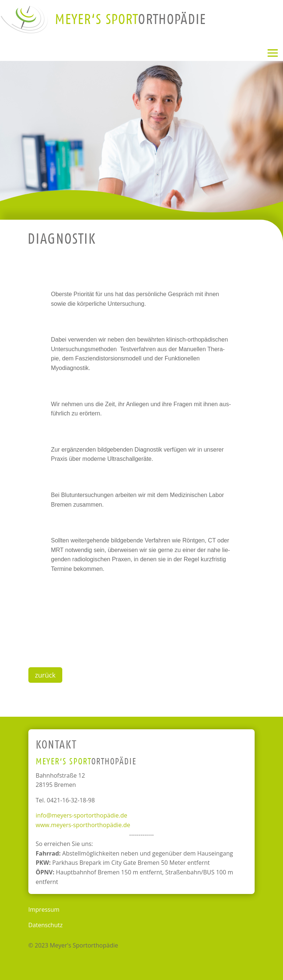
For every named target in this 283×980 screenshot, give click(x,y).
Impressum (44, 909)
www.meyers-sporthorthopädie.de (83, 825)
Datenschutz (46, 925)
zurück (45, 675)
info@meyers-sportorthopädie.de (81, 815)
